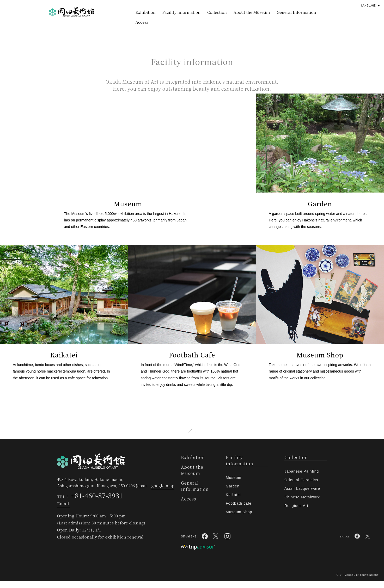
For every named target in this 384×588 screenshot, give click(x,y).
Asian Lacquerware (302, 495)
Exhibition (146, 12)
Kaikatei (233, 502)
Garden (233, 493)
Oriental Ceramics (301, 487)
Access (142, 22)
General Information (296, 12)
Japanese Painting (302, 478)
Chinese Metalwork (302, 504)
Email (63, 510)
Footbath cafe (239, 510)
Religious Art (296, 512)
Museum (234, 484)
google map (163, 492)
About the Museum (252, 12)
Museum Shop (239, 519)
